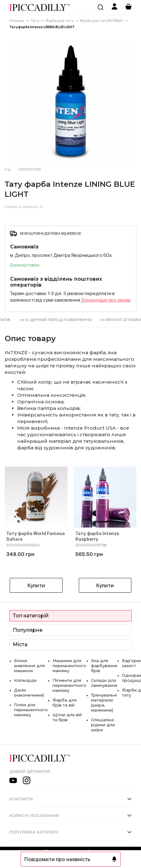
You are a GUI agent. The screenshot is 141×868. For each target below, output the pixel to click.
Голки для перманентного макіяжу (31, 710)
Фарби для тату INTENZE (101, 21)
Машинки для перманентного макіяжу (69, 666)
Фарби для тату (59, 21)
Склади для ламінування (104, 683)
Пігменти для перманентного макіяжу (69, 685)
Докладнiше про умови (106, 300)
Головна (17, 21)
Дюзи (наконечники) (29, 692)
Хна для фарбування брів (104, 666)
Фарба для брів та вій (65, 702)
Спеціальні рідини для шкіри (103, 725)
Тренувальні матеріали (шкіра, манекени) (104, 702)
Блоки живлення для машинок (29, 666)
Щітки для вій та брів (67, 717)
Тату (35, 21)
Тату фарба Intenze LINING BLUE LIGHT (42, 27)
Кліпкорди (25, 680)
